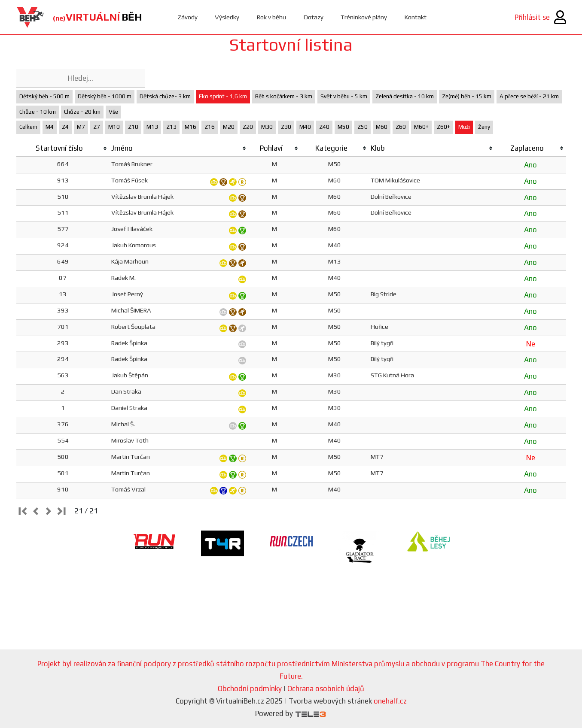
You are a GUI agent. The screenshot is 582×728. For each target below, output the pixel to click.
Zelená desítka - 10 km (405, 96)
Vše (113, 112)
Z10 (133, 127)
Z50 (363, 127)
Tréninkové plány (364, 17)
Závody (187, 17)
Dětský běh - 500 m (44, 96)
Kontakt (416, 17)
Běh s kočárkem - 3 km (284, 96)
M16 (190, 127)
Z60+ (443, 127)
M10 (114, 127)
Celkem (28, 127)
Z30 (286, 127)
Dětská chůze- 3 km (165, 96)
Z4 (65, 127)
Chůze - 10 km (38, 112)
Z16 (210, 127)
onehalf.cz (390, 701)
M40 (305, 127)
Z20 (248, 127)
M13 (152, 127)
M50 (343, 127)
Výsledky (227, 17)
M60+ (421, 127)
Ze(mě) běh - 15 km (467, 96)
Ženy (484, 127)
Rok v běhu (271, 17)
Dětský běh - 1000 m (105, 96)
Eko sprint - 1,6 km (223, 96)
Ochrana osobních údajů (326, 689)
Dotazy (313, 17)
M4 (50, 127)
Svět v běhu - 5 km (344, 96)
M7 (81, 127)
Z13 (171, 127)
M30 (267, 127)
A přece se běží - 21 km (529, 96)
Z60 (401, 127)
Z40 (324, 127)
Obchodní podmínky (250, 689)
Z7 (97, 127)
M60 (382, 127)
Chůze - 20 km (82, 112)
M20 (229, 127)
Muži (464, 127)
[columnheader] (63, 149)
